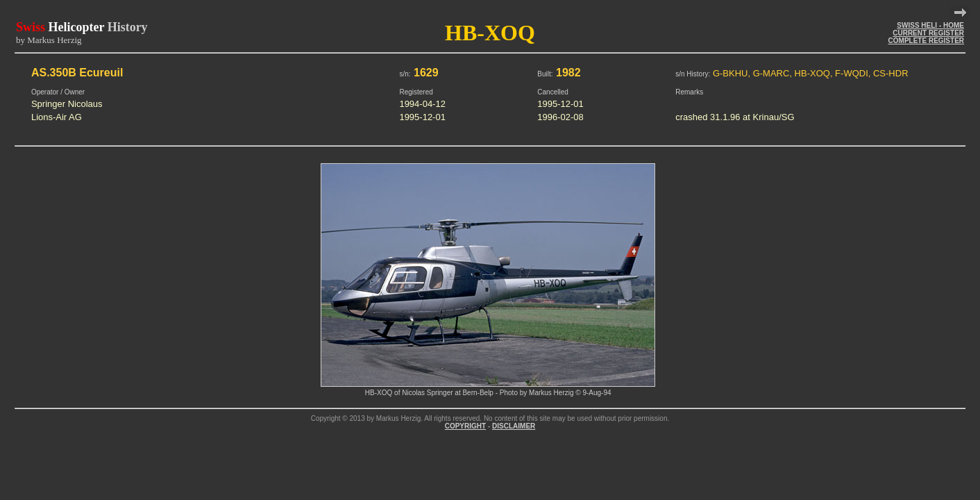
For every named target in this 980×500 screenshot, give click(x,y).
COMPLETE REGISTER (926, 41)
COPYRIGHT (465, 426)
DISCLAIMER (514, 426)
